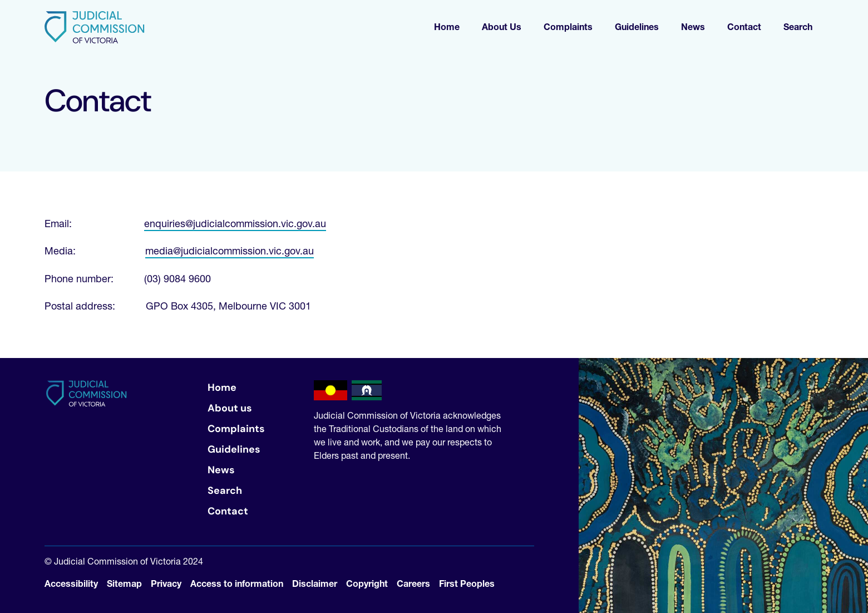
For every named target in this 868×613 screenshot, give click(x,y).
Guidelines (234, 449)
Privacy (166, 584)
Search (225, 491)
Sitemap (124, 584)
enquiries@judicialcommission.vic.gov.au (235, 224)
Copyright (367, 584)
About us (230, 408)
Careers (413, 584)
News (221, 470)
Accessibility (71, 584)
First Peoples (467, 584)
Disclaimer (315, 584)
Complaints (236, 429)
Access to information (237, 584)
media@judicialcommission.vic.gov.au (230, 251)
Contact (228, 511)
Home (222, 388)
